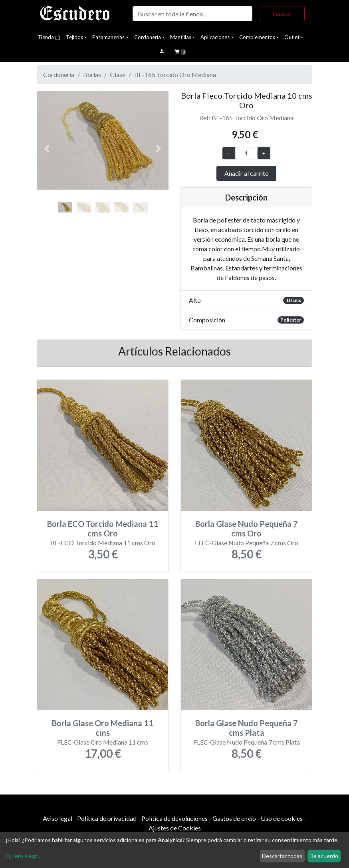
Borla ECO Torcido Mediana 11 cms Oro (103, 528)
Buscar (282, 13)
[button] (47, 149)
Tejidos (74, 37)
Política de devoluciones (174, 818)
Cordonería (148, 37)
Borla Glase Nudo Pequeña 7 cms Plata (247, 728)
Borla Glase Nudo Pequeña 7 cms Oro (247, 528)
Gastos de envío (234, 818)
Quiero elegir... (24, 856)
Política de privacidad (107, 818)
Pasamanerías (108, 37)
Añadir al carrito (247, 173)
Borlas (92, 74)
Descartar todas (282, 856)
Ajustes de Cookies (175, 828)
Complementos (257, 37)
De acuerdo (324, 856)
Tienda (49, 37)
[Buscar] (192, 14)
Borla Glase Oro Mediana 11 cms (103, 728)
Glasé (118, 74)
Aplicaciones (215, 37)
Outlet (292, 37)
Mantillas (181, 37)
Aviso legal (58, 818)
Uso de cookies (282, 818)
